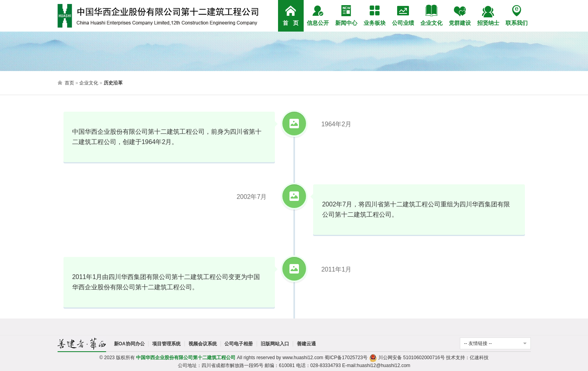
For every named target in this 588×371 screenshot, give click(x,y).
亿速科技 (479, 358)
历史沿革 (113, 83)
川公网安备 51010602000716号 (407, 358)
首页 (69, 83)
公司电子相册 (239, 344)
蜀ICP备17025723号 (346, 358)
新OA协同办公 (129, 344)
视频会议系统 (203, 344)
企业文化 (89, 83)
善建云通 (306, 344)
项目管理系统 (166, 344)
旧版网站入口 (275, 344)
